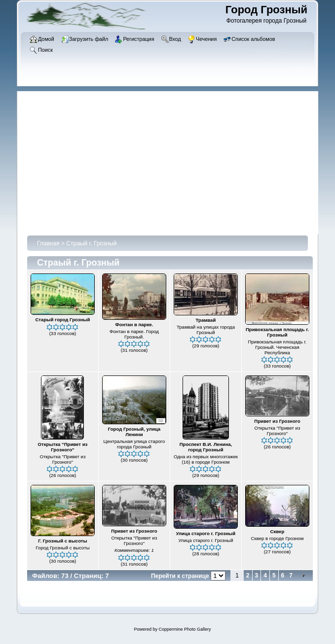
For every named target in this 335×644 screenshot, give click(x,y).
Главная (48, 243)
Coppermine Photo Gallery (185, 629)
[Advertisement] (172, 160)
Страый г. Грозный (91, 243)
